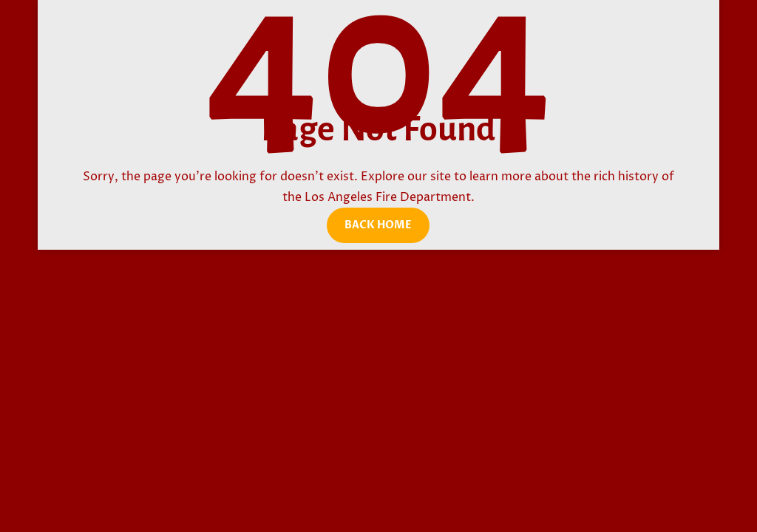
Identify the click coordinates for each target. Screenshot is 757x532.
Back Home (378, 225)
